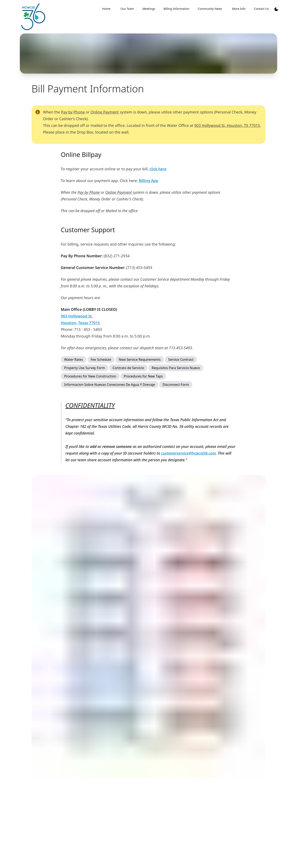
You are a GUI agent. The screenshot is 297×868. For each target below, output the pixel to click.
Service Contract (181, 359)
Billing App (148, 181)
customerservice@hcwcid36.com (188, 453)
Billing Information (176, 9)
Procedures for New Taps (143, 376)
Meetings (149, 9)
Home (106, 9)
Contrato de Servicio (128, 368)
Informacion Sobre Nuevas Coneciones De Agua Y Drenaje (110, 385)
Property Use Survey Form (85, 368)
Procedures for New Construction (90, 376)
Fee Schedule (101, 359)
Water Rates (74, 359)
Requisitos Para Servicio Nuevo (176, 368)
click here (158, 169)
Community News (210, 9)
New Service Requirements (140, 359)
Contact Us (261, 9)
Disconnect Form (176, 385)
